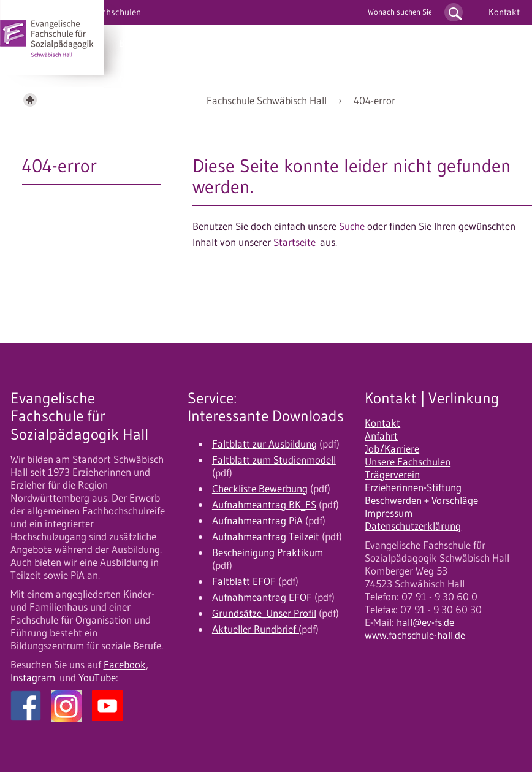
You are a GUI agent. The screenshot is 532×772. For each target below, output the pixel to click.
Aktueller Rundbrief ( (257, 629)
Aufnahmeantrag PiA (257, 521)
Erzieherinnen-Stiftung (413, 487)
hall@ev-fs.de (425, 622)
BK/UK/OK (141, 43)
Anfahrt (381, 436)
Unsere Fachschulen (408, 462)
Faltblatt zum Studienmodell (274, 460)
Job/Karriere (392, 449)
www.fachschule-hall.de (415, 635)
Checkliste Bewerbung (260, 489)
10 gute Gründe (363, 43)
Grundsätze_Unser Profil (264, 613)
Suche (352, 226)
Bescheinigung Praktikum (268, 552)
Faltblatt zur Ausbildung (264, 444)
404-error (374, 101)
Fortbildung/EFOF (157, 78)
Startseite (294, 242)
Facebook (125, 665)
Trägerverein (392, 475)
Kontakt (504, 12)
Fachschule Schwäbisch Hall (267, 101)
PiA (188, 43)
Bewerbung (289, 43)
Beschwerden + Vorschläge (421, 500)
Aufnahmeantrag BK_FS (264, 505)
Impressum (389, 513)
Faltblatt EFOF (244, 581)
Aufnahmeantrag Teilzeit (266, 537)
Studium (230, 43)
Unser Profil (439, 43)
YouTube (97, 678)
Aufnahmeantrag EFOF (262, 597)
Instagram (33, 678)
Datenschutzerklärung (413, 526)
